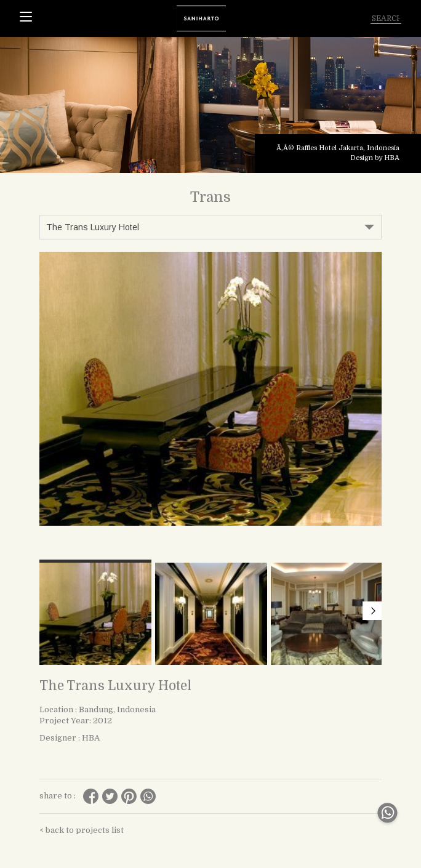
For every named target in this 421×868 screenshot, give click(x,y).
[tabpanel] (210, 105)
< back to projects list (82, 830)
